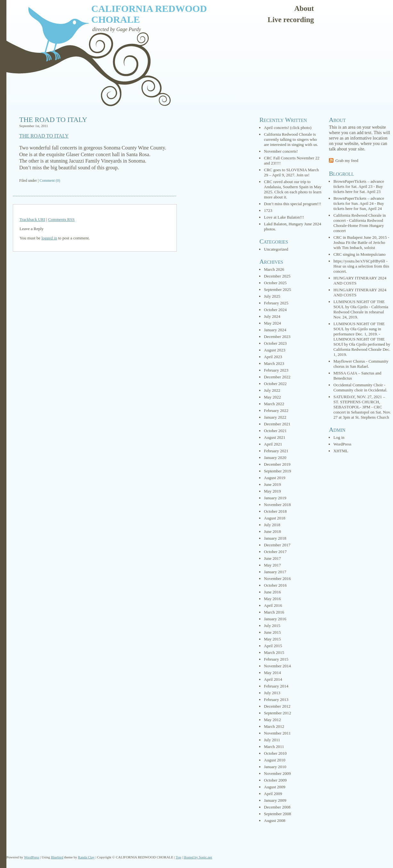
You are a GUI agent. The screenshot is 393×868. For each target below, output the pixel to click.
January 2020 (275, 458)
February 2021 (276, 451)
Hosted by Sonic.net (198, 857)
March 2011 (274, 747)
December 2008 (277, 807)
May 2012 (272, 720)
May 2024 (272, 323)
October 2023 (275, 343)
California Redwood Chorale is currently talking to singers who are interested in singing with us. (291, 139)
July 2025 (272, 296)
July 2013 (272, 693)
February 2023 (276, 370)
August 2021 (275, 437)
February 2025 (276, 303)
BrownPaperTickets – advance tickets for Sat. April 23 (359, 184)
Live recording (291, 20)
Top (179, 857)
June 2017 (272, 558)
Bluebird (57, 857)
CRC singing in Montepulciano (360, 254)
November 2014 (277, 666)
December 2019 (277, 464)
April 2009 (273, 794)
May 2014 (272, 673)
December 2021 (277, 424)
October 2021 (275, 431)
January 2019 (275, 498)
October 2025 (275, 283)
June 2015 (272, 632)
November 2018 (277, 505)
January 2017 (275, 572)
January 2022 (275, 417)
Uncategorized (276, 249)
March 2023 (274, 363)
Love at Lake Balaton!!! (284, 217)
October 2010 (275, 753)
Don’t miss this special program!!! (293, 204)
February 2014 (276, 686)
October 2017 (275, 552)
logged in (49, 238)
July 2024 (272, 316)
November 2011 (277, 733)
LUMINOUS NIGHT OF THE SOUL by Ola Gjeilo (359, 304)
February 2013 (276, 699)
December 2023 (277, 337)
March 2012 (274, 726)
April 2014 (273, 679)
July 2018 (272, 525)
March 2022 (274, 404)
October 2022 (275, 384)
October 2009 (275, 780)
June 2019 (272, 484)
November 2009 (277, 773)
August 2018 (275, 518)
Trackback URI (32, 219)
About (304, 8)
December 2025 (277, 276)
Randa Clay (86, 857)
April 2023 (273, 357)
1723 (268, 210)
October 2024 (275, 310)
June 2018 (272, 531)
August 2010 (275, 760)
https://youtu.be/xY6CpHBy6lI (359, 261)
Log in (339, 437)
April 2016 (273, 605)
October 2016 (275, 585)
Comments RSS (61, 219)
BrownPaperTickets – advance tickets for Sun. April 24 (359, 201)
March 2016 (274, 612)
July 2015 (272, 626)
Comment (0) (50, 181)
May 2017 (272, 565)
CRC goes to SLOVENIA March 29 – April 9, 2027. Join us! (291, 172)
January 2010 (275, 767)
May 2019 (272, 491)
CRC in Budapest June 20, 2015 (360, 237)
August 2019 (275, 478)
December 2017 (277, 545)
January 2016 (275, 619)
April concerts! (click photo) (288, 128)
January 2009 (275, 800)
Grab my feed (347, 161)
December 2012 (277, 706)
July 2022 (272, 390)
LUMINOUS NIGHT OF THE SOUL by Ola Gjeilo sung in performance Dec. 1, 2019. (359, 329)
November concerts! (281, 151)
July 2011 (272, 740)
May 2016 (272, 599)
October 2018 (275, 511)
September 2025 (278, 289)
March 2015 (274, 652)
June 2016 (272, 592)
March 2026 (274, 269)
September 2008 (278, 814)
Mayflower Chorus (349, 361)
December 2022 (277, 377)
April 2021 (273, 444)
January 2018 (275, 538)
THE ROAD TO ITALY (53, 120)
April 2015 (273, 646)
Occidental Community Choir (358, 385)
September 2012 (278, 713)
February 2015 (276, 659)
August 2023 (275, 350)
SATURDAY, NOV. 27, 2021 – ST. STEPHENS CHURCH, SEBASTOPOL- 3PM (359, 402)
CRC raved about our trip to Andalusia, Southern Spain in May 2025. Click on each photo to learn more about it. (293, 189)
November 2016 (277, 579)
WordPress (342, 444)
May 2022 (272, 397)
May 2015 (272, 639)
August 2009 (275, 787)
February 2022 (276, 410)
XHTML (341, 451)
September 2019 (278, 471)
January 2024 (275, 330)
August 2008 (275, 820)
